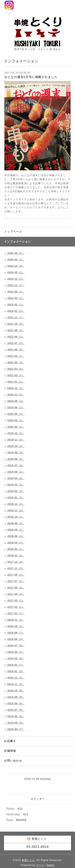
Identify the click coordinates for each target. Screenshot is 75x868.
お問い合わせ (13, 761)
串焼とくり (28, 860)
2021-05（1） (16, 356)
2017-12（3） (16, 562)
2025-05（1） (16, 253)
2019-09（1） (16, 453)
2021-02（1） (16, 375)
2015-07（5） (16, 710)
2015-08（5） (16, 704)
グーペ (40, 865)
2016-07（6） (16, 646)
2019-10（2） (16, 446)
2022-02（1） (16, 305)
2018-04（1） (16, 543)
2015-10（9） (16, 691)
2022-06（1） (16, 292)
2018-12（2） (16, 504)
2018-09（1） (16, 523)
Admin (50, 865)
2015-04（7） (16, 729)
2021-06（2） (16, 350)
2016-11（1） (16, 620)
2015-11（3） (16, 684)
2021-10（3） (16, 324)
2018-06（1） (16, 536)
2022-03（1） (16, 298)
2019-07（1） (16, 465)
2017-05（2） (16, 588)
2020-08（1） (16, 408)
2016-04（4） (16, 658)
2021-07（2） (16, 343)
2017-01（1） (16, 613)
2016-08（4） (16, 639)
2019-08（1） (16, 459)
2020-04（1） (16, 420)
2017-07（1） (16, 581)
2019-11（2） (16, 440)
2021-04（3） (16, 363)
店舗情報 (10, 751)
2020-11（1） (16, 395)
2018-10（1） (16, 517)
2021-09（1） (16, 330)
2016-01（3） (16, 671)
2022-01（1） (16, 311)
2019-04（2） (16, 478)
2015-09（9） (16, 697)
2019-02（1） (16, 491)
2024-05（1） (16, 272)
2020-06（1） (16, 414)
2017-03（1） (16, 601)
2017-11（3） (16, 568)
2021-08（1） (16, 337)
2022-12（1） (16, 285)
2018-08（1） (16, 530)
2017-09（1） (16, 575)
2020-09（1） (16, 401)
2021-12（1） (16, 317)
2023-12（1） (16, 279)
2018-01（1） (16, 556)
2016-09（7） (16, 633)
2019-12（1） (16, 433)
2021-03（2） (16, 369)
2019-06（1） (16, 472)
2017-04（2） (16, 594)
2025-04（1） (16, 260)
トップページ (13, 232)
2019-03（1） (16, 485)
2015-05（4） (16, 723)
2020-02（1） (16, 427)
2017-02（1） (16, 607)
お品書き (10, 741)
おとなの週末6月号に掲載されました (31, 77)
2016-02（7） (16, 665)
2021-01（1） (16, 382)
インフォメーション (17, 241)
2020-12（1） (16, 388)
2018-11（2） (16, 511)
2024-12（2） (16, 266)
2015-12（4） (16, 678)
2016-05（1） (16, 652)
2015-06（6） (16, 716)
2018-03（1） (16, 549)
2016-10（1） (16, 626)
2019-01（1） (16, 498)
